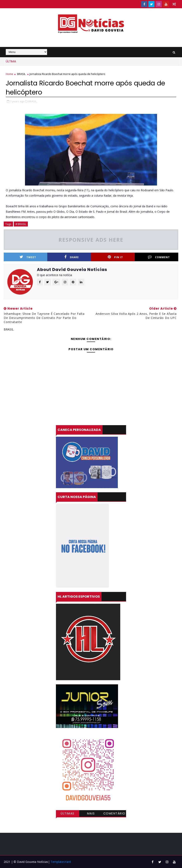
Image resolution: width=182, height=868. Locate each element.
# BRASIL (21, 224)
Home (9, 74)
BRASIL (21, 74)
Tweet (28, 257)
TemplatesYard (61, 862)
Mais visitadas (91, 814)
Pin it (115, 257)
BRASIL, (33, 101)
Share (72, 257)
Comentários (114, 814)
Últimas (68, 813)
